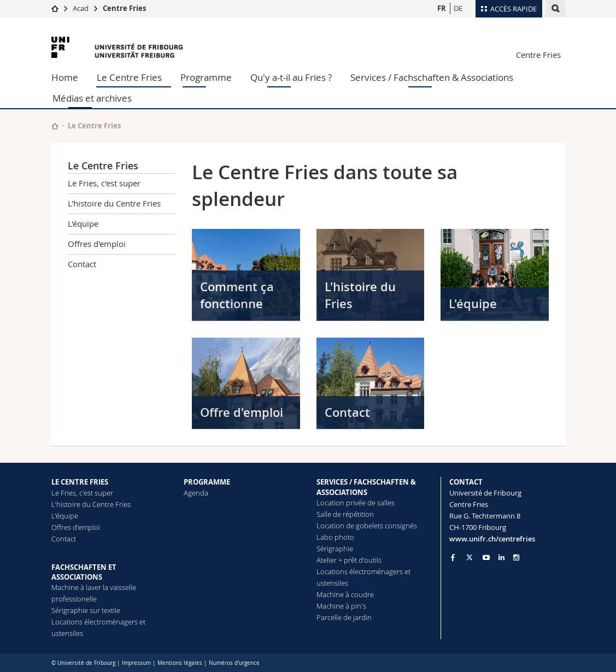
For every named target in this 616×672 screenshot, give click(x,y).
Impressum (136, 663)
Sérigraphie (335, 549)
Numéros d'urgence (234, 663)
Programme (206, 77)
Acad (81, 8)
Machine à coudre (345, 594)
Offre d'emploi (242, 412)
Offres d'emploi (97, 244)
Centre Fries (124, 8)
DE (458, 8)
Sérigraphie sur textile (86, 610)
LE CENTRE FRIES (80, 482)
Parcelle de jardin (344, 617)
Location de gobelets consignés (367, 526)
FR (442, 8)
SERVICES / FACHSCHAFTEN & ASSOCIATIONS (366, 487)
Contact (82, 264)
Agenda (196, 493)
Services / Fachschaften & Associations (432, 77)
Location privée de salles (356, 503)
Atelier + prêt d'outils (349, 560)
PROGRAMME (207, 482)
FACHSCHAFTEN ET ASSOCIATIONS (84, 572)
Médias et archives (92, 98)
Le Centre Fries (129, 77)
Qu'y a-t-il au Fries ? (291, 77)
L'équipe (83, 223)
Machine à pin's (341, 606)
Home (65, 77)
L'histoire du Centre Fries (114, 203)
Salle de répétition (345, 514)
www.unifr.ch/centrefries (492, 539)
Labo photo (335, 537)
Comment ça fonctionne (237, 295)
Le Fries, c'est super (104, 183)
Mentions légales (180, 663)
